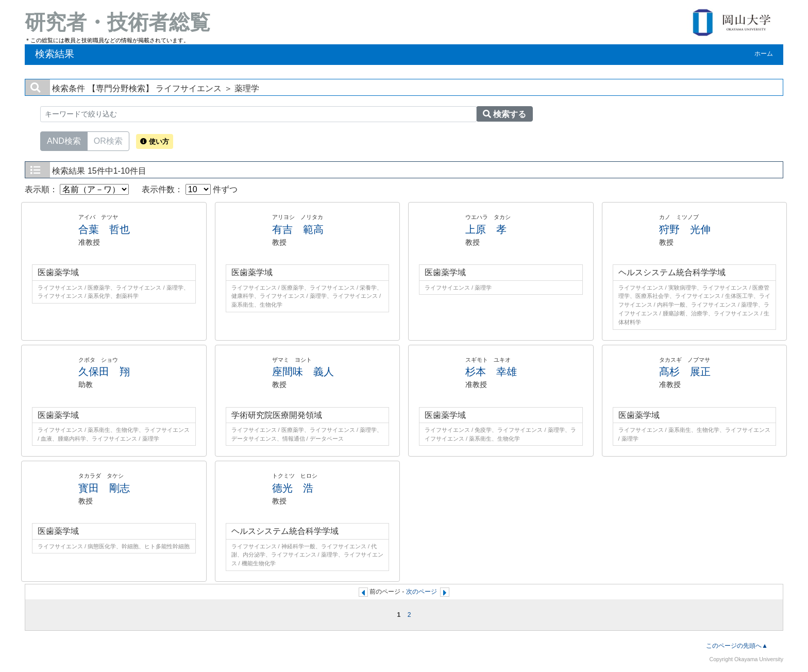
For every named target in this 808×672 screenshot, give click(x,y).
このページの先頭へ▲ (737, 646)
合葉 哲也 (104, 229)
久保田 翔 (104, 372)
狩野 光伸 (685, 229)
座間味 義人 (303, 372)
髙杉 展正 (685, 372)
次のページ (422, 592)
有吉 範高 (298, 229)
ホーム (764, 54)
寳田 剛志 (104, 488)
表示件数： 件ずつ (190, 189)
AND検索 (64, 140)
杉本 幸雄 (491, 372)
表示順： (77, 189)
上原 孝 (486, 229)
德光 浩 (293, 488)
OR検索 (108, 140)
